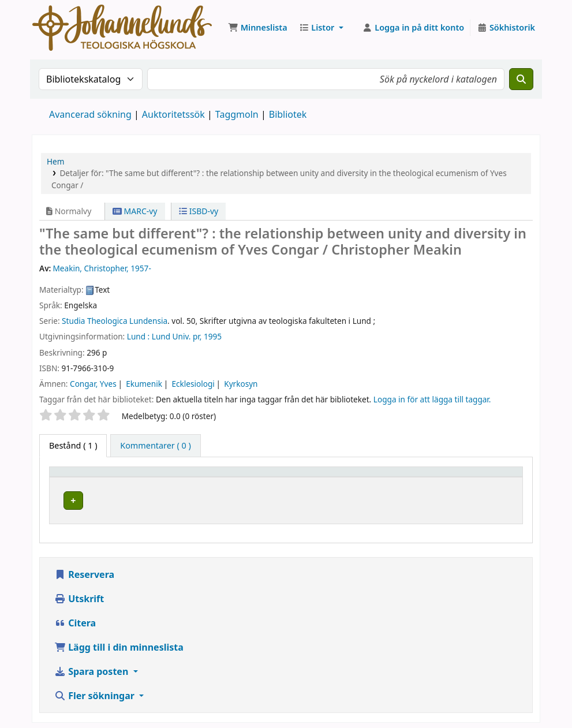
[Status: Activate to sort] (497, 477)
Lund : (138, 336)
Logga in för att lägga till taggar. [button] (432, 399)
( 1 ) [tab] (73, 445)
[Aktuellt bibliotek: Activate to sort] (212, 477)
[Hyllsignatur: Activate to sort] (414, 477)
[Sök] (521, 79)
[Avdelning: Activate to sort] (324, 477)
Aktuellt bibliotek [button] (176, 477)
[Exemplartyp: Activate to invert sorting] (92, 477)
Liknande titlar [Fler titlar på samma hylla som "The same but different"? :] (427, 499)
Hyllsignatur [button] (389, 477)
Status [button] (488, 477)
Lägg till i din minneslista (119, 644)
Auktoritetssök (173, 114)
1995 (213, 336)
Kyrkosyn (241, 384)
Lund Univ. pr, (177, 336)
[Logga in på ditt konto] (414, 28)
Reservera (84, 571)
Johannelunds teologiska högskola (206, 499)
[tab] (156, 446)
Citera (75, 619)
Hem (55, 161)
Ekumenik (144, 384)
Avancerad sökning (90, 114)
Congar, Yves (93, 384)
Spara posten (92, 668)
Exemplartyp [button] (81, 477)
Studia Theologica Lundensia (115, 321)
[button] (258, 28)
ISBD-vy (199, 211)
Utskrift (79, 595)
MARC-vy (135, 211)
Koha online (122, 28)
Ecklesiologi (193, 384)
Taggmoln (237, 114)
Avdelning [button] (315, 477)
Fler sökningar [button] (96, 692)
